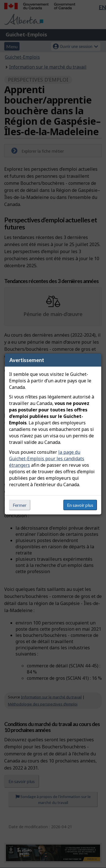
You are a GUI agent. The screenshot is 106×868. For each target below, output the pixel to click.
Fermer (20, 505)
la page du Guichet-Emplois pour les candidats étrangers (47, 459)
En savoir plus (80, 505)
